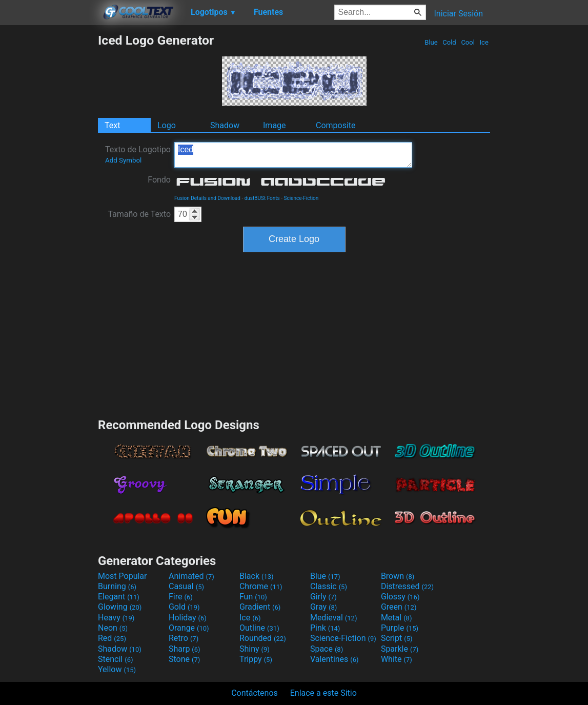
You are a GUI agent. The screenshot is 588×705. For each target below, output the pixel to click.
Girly (323, 597)
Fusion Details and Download (207, 198)
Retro (184, 638)
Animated (191, 576)
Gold (184, 607)
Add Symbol (123, 160)
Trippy (256, 659)
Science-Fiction (301, 198)
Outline (259, 628)
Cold (449, 42)
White (397, 659)
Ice (484, 42)
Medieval (334, 618)
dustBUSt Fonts (262, 198)
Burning (117, 586)
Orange (189, 628)
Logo (167, 125)
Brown (398, 576)
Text (112, 125)
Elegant (119, 597)
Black (257, 576)
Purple (400, 628)
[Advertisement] (49, 187)
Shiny (255, 649)
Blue (431, 42)
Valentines (334, 659)
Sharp (185, 649)
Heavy (116, 618)
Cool (468, 42)
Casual (186, 586)
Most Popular (123, 576)
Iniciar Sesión (458, 14)
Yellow (117, 669)
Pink (325, 628)
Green (399, 607)
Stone (184, 659)
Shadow (225, 125)
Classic (329, 586)
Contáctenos (255, 693)
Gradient (260, 607)
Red (112, 638)
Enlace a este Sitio (323, 693)
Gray (323, 607)
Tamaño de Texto (139, 214)
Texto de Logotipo (138, 154)
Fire (181, 597)
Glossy (400, 597)
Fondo (159, 180)
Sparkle (400, 649)
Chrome (261, 586)
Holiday (188, 618)
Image (275, 125)
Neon (113, 628)
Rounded (263, 638)
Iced (293, 155)
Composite (336, 125)
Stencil (115, 659)
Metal (397, 618)
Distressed (407, 586)
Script (397, 638)
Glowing (120, 607)
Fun (253, 597)
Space (327, 649)
